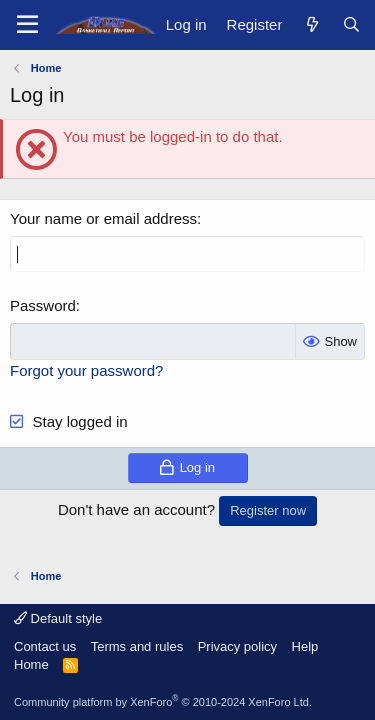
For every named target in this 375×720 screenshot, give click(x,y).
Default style (58, 618)
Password (43, 305)
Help (305, 646)
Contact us (45, 646)
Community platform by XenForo (163, 702)
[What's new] (311, 24)
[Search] (351, 24)
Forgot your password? (86, 370)
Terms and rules (137, 646)
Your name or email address (103, 218)
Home (31, 664)
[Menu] (27, 25)
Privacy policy (237, 646)
